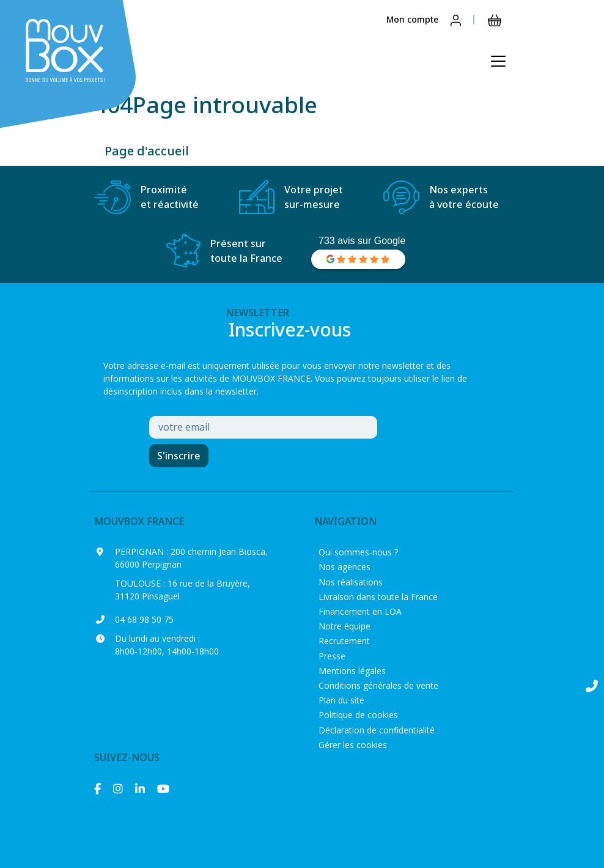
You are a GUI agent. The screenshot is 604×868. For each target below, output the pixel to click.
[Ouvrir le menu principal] (498, 61)
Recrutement (344, 641)
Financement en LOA (360, 611)
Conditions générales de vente (378, 685)
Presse (332, 656)
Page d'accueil (147, 151)
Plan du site (341, 700)
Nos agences (344, 567)
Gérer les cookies (353, 745)
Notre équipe (344, 626)
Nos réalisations (351, 582)
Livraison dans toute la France (378, 597)
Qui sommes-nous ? (358, 552)
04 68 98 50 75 (144, 619)
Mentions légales (352, 671)
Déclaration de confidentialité (377, 730)
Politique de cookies (358, 715)
